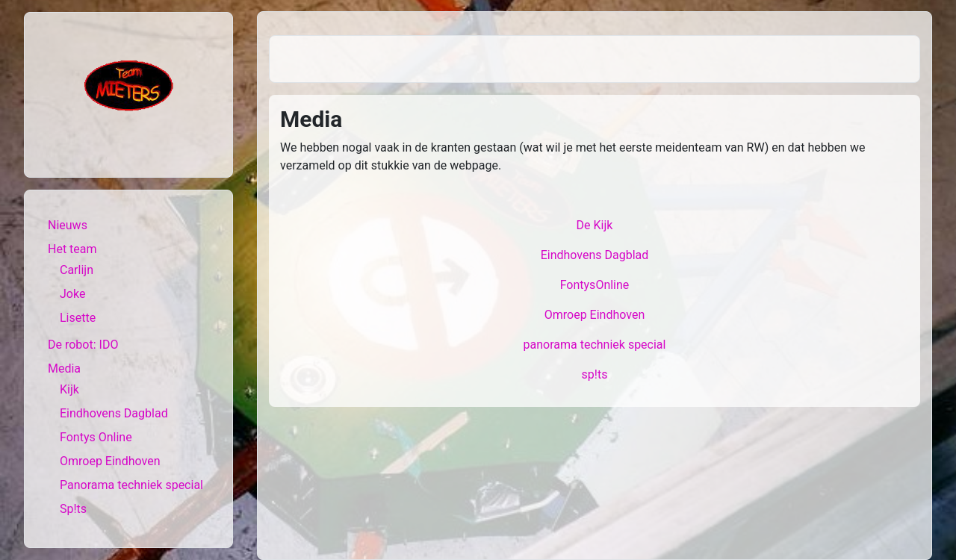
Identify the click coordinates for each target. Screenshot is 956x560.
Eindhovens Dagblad (114, 413)
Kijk (69, 389)
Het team (72, 249)
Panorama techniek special (131, 485)
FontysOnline (595, 285)
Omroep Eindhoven (110, 461)
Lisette (78, 318)
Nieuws (68, 225)
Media (64, 368)
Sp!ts (73, 509)
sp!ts (595, 374)
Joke (72, 294)
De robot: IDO (83, 345)
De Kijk (595, 225)
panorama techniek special (595, 345)
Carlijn (77, 270)
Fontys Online (96, 437)
